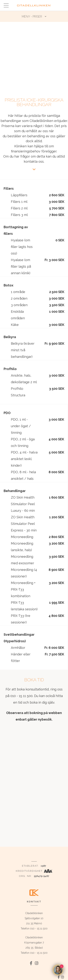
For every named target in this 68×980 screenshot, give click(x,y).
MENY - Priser (32, 17)
